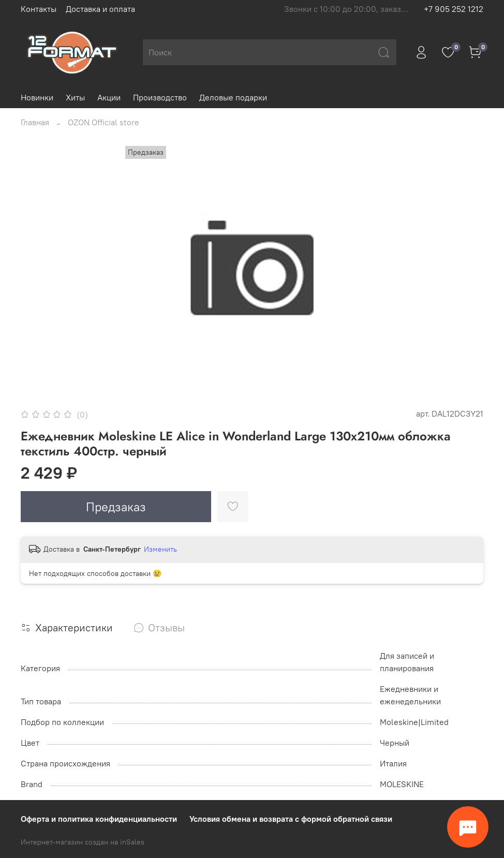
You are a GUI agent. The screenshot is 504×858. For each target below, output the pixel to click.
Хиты (75, 97)
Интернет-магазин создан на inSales (83, 842)
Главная (35, 122)
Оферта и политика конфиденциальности (99, 819)
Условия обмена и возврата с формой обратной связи (291, 819)
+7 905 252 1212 (454, 9)
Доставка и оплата (100, 9)
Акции (109, 97)
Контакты (39, 9)
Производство (160, 97)
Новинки (37, 97)
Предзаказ (116, 507)
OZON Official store (103, 122)
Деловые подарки (233, 97)
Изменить (160, 549)
